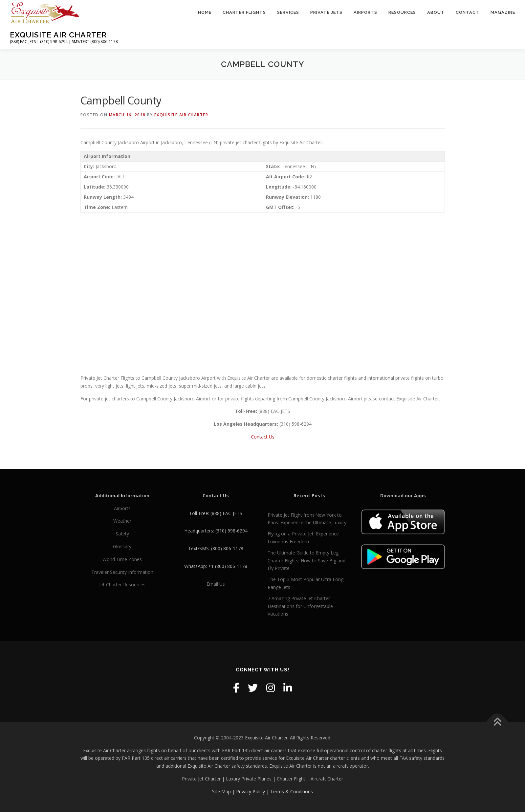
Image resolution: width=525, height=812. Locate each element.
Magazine (503, 12)
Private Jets (326, 12)
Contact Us (263, 437)
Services (288, 12)
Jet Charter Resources (122, 585)
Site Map (221, 791)
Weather (122, 521)
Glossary (122, 546)
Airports (365, 12)
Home (205, 12)
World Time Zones (122, 559)
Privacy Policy (251, 791)
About (436, 12)
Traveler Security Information (122, 572)
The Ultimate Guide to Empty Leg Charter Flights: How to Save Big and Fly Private (306, 561)
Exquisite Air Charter (58, 35)
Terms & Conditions (292, 791)
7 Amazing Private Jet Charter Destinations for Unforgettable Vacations (300, 606)
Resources (402, 12)
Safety (122, 534)
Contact (468, 12)
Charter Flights (244, 12)
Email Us (216, 584)
